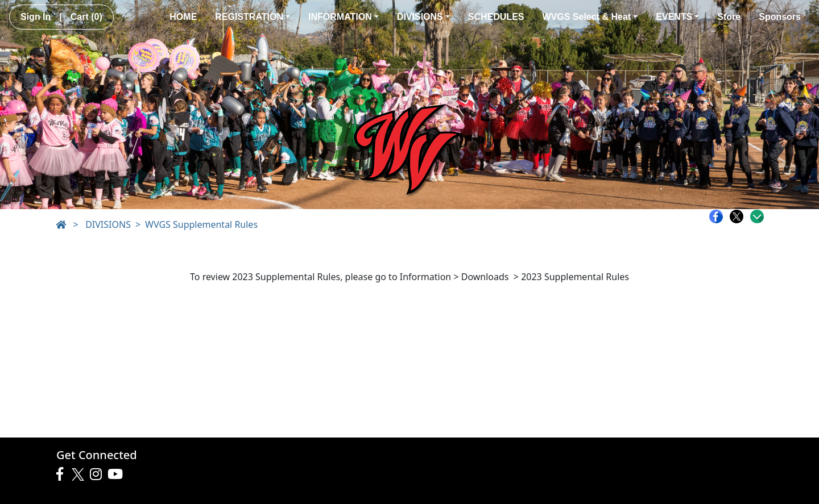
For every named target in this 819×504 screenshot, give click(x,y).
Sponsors (780, 17)
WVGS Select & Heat (590, 17)
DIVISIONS (423, 17)
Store (729, 17)
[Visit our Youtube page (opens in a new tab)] (118, 474)
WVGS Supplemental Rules (201, 224)
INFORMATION (344, 17)
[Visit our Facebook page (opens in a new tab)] (63, 474)
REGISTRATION (253, 17)
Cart (86, 17)
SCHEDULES (496, 17)
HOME (183, 17)
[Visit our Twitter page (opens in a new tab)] (79, 474)
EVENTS (677, 17)
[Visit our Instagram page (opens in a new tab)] (99, 474)
